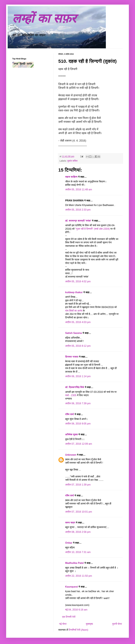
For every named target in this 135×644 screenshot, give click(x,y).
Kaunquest (72, 587)
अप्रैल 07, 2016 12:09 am (79, 444)
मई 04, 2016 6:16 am (76, 610)
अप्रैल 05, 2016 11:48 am (79, 189)
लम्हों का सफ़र (44, 18)
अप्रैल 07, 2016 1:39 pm (78, 485)
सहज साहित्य (71, 177)
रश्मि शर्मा (70, 414)
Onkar (69, 543)
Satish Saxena (74, 333)
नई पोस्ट (63, 624)
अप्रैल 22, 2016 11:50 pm (79, 576)
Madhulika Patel (74, 563)
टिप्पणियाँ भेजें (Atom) (78, 630)
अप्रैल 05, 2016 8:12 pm (78, 346)
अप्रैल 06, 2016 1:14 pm (78, 376)
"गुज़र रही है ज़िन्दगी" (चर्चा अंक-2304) (93, 229)
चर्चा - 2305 (71, 395)
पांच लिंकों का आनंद (74, 311)
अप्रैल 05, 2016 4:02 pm (78, 281)
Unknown (71, 455)
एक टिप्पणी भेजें (69, 617)
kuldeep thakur (74, 292)
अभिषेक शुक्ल (71, 434)
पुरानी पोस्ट (117, 624)
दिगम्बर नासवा (72, 357)
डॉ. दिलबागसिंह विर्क (75, 387)
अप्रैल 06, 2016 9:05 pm (78, 424)
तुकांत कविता (72, 161)
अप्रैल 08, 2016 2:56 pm (78, 532)
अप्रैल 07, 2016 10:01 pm (79, 512)
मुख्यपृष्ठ (89, 624)
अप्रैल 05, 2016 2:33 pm (78, 210)
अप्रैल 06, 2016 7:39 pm (78, 403)
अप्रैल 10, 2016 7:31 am (78, 552)
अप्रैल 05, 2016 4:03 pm (78, 322)
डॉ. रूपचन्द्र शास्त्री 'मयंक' (78, 221)
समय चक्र (70, 523)
